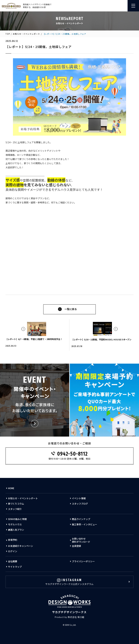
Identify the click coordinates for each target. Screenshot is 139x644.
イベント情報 (79, 498)
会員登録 (76, 546)
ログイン (13, 551)
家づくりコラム (16, 504)
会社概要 (13, 561)
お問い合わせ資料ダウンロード (81, 540)
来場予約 (13, 540)
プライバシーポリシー (83, 561)
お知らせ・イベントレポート (26, 34)
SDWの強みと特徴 (17, 519)
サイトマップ (15, 567)
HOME (11, 488)
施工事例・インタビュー (84, 524)
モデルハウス (15, 524)
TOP (8, 34)
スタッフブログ (80, 504)
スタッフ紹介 (15, 509)
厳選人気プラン (16, 530)
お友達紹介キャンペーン (20, 546)
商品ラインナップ (81, 519)
